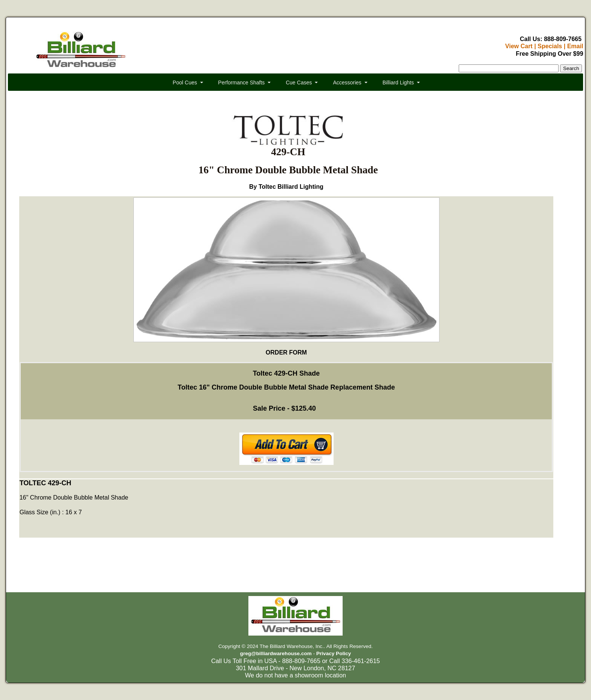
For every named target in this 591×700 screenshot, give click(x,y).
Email (575, 46)
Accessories (347, 83)
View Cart (519, 46)
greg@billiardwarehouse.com (276, 653)
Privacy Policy (334, 653)
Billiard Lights (398, 83)
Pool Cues (185, 83)
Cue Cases (299, 83)
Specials (550, 46)
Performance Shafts (242, 83)
